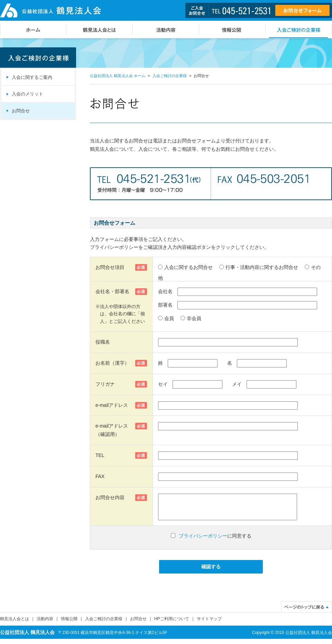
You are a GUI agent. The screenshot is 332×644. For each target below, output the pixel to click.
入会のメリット (27, 94)
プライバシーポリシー (203, 541)
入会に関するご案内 (32, 77)
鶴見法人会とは (100, 30)
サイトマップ (209, 624)
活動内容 (166, 30)
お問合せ (21, 111)
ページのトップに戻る (307, 612)
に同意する (215, 541)
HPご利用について (172, 624)
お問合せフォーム (302, 10)
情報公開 (232, 30)
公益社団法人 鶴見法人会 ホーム (118, 76)
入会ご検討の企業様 (299, 30)
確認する (211, 572)
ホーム (33, 30)
